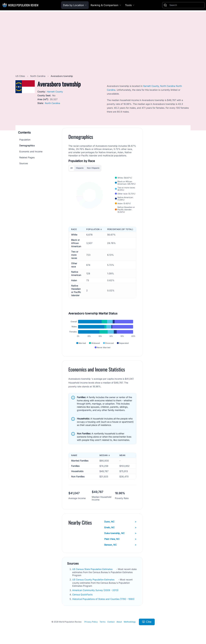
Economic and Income (31, 151)
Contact (111, 622)
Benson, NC (120, 545)
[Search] (186, 5)
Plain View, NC (120, 539)
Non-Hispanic (93, 168)
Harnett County (55, 92)
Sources (24, 163)
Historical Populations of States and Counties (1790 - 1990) (104, 599)
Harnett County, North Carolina (159, 86)
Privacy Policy (91, 622)
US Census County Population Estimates (94, 580)
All (71, 168)
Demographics (27, 146)
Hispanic (80, 168)
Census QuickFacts (83, 594)
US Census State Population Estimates (93, 569)
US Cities (21, 76)
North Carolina (38, 76)
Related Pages (27, 157)
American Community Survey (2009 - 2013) (96, 590)
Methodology (130, 622)
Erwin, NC (120, 527)
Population (25, 140)
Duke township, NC (120, 533)
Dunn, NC (120, 522)
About (119, 622)
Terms (103, 622)
